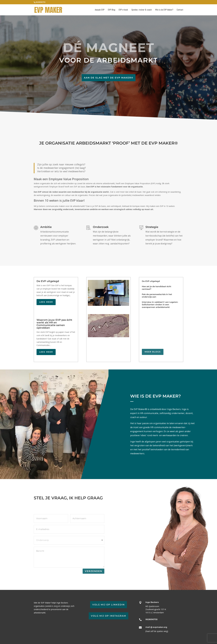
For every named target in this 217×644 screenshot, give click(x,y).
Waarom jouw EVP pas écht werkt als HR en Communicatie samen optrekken (54, 324)
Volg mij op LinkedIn (108, 605)
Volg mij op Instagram (108, 616)
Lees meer (46, 302)
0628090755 (41, 2)
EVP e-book (123, 10)
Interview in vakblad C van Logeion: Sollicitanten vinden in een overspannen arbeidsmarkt (160, 305)
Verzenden (93, 571)
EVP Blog (111, 10)
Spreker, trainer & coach (142, 10)
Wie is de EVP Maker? (164, 10)
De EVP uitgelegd (48, 281)
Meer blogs (153, 352)
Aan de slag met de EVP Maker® (109, 78)
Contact (180, 10)
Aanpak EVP (100, 10)
